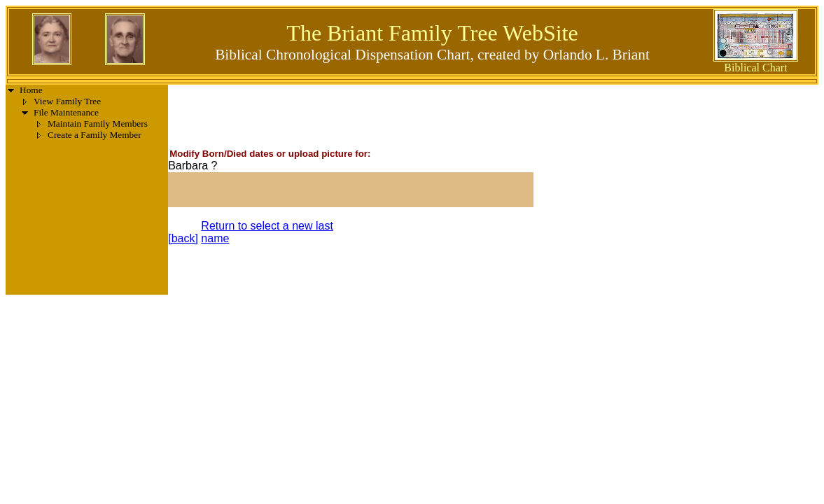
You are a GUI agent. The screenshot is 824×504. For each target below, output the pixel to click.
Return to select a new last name (267, 232)
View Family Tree (67, 101)
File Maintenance (66, 112)
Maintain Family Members (98, 124)
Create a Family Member (95, 135)
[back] (183, 238)
